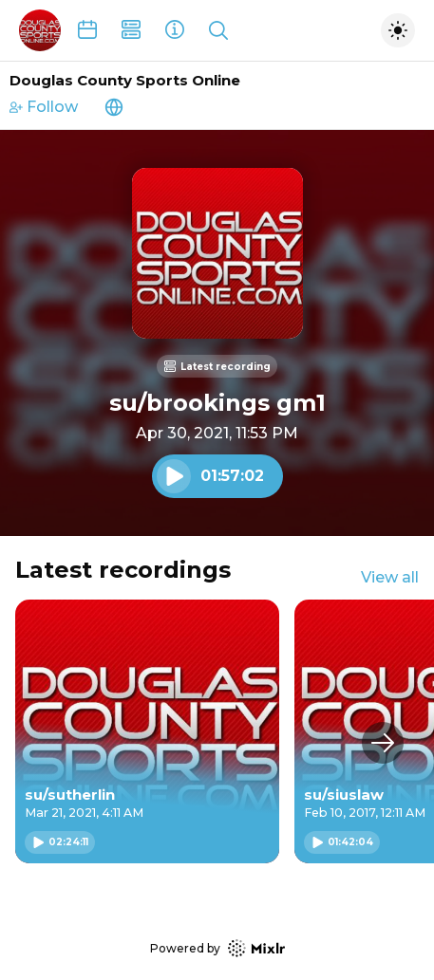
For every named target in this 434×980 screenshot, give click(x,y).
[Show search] (218, 30)
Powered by (217, 948)
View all (390, 577)
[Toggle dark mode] (398, 30)
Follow (44, 107)
